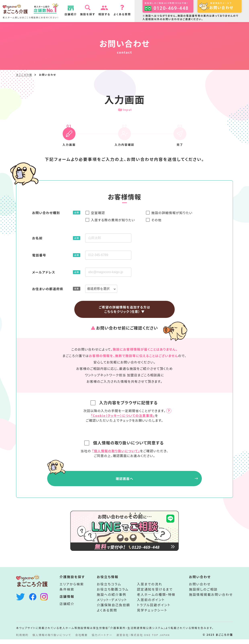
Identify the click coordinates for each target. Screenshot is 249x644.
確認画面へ (124, 479)
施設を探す (90, 14)
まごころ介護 (24, 75)
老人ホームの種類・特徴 (156, 599)
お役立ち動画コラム (113, 594)
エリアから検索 (72, 589)
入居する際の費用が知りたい (113, 220)
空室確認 (98, 213)
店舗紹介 (73, 14)
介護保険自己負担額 (113, 609)
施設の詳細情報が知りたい (172, 213)
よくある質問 (125, 14)
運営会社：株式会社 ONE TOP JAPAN (143, 639)
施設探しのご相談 (203, 594)
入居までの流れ (150, 589)
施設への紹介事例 (112, 599)
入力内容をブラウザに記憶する (125, 403)
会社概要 (82, 639)
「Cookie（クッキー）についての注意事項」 (123, 415)
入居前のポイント (151, 604)
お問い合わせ (200, 589)
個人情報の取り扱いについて (52, 639)
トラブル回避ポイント (154, 609)
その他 (156, 220)
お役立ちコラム (109, 589)
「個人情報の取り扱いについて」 (116, 451)
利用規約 (22, 639)
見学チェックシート (152, 615)
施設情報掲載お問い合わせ (211, 599)
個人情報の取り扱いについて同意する (125, 443)
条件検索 (67, 594)
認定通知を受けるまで (155, 594)
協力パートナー (102, 639)
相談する (107, 14)
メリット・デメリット (112, 604)
